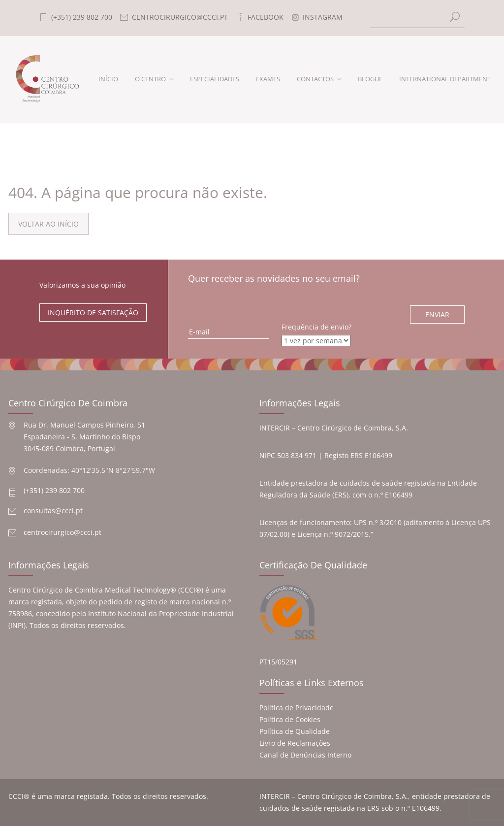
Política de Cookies (290, 719)
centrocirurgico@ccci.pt (63, 532)
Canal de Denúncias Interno (305, 755)
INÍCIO (108, 79)
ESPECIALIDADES (215, 79)
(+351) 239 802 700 (54, 490)
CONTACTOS (315, 79)
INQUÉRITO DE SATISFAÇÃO (93, 313)
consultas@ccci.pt (53, 511)
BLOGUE (370, 79)
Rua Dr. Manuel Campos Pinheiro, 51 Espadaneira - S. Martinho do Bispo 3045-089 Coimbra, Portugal (84, 437)
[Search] (417, 18)
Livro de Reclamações (295, 743)
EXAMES (268, 79)
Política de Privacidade (297, 708)
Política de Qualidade (295, 731)
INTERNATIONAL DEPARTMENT (445, 79)
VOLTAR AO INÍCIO (48, 224)
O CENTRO (150, 79)
